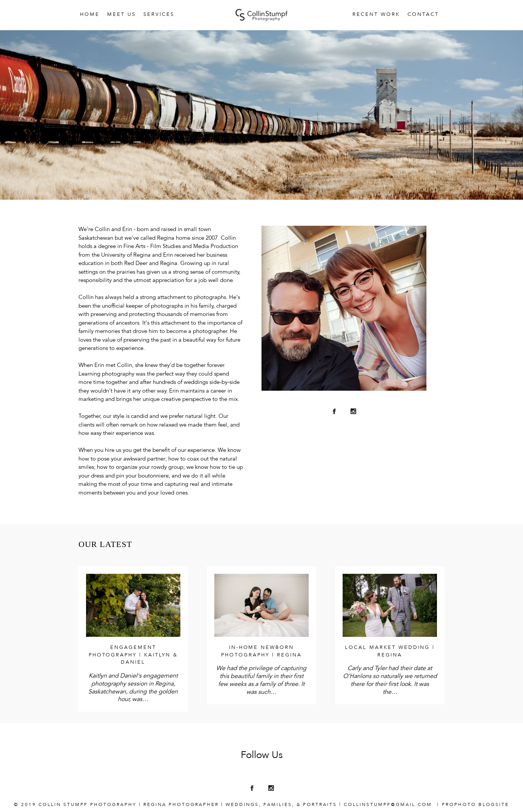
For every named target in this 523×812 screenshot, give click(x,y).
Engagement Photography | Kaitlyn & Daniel (133, 655)
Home (90, 15)
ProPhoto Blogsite (475, 805)
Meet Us (122, 15)
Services (159, 15)
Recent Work (376, 15)
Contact (423, 15)
